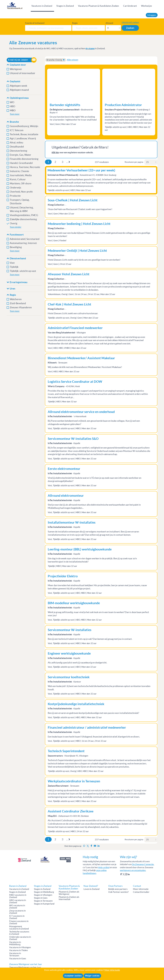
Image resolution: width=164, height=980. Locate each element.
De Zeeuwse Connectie (143, 864)
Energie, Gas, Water (20, 155)
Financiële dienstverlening (24, 159)
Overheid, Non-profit (22, 192)
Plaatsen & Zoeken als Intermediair (69, 898)
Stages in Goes (41, 898)
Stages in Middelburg (44, 892)
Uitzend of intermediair (23, 73)
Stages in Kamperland (44, 904)
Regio (75, 23)
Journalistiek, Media (21, 175)
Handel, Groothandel (21, 163)
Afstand (109, 23)
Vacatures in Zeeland (42, 6)
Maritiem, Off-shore (21, 184)
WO (12, 102)
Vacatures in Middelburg (15, 943)
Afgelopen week (19, 86)
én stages (90, 48)
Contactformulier (141, 892)
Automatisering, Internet (23, 243)
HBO (12, 106)
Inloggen (152, 15)
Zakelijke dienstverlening (23, 219)
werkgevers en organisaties (133, 870)
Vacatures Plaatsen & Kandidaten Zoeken (98, 6)
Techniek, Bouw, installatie (24, 134)
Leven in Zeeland (92, 889)
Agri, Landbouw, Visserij (23, 138)
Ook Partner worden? (118, 892)
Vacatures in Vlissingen (20, 947)
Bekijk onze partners (118, 889)
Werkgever (16, 69)
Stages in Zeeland (65, 6)
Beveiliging (16, 247)
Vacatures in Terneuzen (15, 954)
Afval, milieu (17, 143)
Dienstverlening (19, 151)
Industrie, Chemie (19, 171)
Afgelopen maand (19, 90)
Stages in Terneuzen (43, 901)
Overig (14, 223)
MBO (13, 110)
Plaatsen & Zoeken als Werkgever (69, 893)
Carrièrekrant (130, 6)
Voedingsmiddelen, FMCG (24, 215)
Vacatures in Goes (18, 959)
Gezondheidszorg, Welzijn (24, 126)
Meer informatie (141, 889)
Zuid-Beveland (18, 303)
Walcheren (16, 299)
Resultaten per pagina (134, 162)
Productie (15, 196)
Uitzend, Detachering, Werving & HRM (22, 209)
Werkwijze (146, 6)
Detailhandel (17, 147)
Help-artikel (104, 867)
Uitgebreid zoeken (130, 22)
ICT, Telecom (17, 130)
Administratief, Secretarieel (25, 239)
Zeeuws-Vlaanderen (21, 307)
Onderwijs (16, 188)
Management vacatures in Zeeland (19, 928)
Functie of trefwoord (35, 23)
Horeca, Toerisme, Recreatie (25, 167)
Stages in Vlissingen (43, 895)
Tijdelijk (14, 267)
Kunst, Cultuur (18, 179)
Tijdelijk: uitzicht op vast (23, 271)
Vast (12, 263)
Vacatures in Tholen (18, 950)
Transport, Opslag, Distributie (20, 202)
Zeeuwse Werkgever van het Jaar (25, 967)
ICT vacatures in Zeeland (17, 917)
